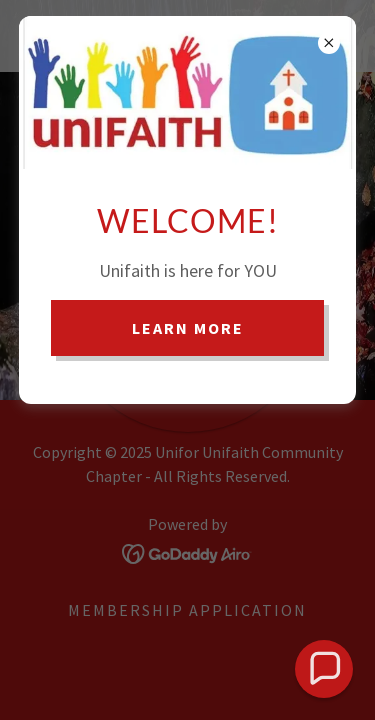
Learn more (188, 328)
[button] (324, 669)
